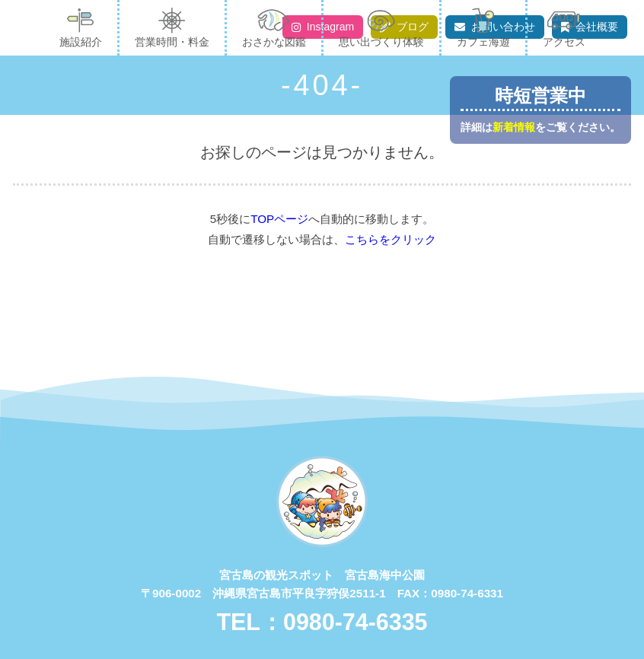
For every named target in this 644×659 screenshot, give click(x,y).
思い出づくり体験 (381, 28)
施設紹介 (81, 28)
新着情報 (514, 128)
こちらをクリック (391, 239)
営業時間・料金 (172, 28)
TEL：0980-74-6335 (322, 622)
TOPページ (279, 219)
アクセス (564, 28)
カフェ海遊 (483, 28)
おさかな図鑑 (274, 28)
